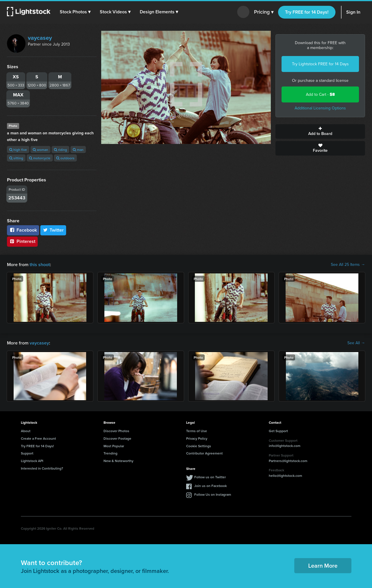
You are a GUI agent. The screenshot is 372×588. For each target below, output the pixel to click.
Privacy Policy (197, 438)
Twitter (53, 230)
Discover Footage (117, 438)
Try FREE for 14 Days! (307, 12)
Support (27, 453)
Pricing (264, 12)
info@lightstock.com (285, 446)
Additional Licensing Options (320, 108)
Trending (110, 453)
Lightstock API (32, 461)
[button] (75, 12)
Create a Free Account (38, 438)
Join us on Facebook (211, 486)
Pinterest (22, 241)
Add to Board (320, 131)
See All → (356, 343)
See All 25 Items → (348, 265)
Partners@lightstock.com (288, 461)
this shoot (40, 265)
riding (60, 150)
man (78, 150)
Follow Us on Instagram (213, 494)
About (26, 431)
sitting (16, 158)
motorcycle (40, 158)
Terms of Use (197, 431)
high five (18, 150)
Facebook (23, 230)
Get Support (278, 431)
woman (40, 150)
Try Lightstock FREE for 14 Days (320, 64)
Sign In (353, 12)
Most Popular (114, 446)
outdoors (65, 158)
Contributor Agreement (204, 453)
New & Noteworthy (118, 461)
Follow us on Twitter (210, 477)
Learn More (323, 566)
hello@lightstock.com (285, 476)
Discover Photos (116, 431)
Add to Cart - (320, 94)
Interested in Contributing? (42, 468)
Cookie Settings (199, 446)
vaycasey (40, 38)
